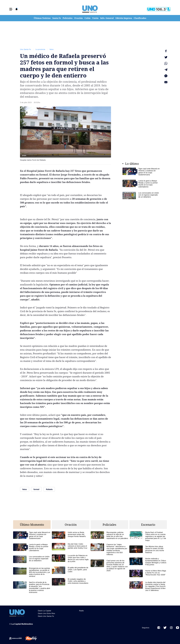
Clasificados (140, 18)
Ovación (78, 18)
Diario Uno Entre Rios (46, 613)
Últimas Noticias (42, 18)
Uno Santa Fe (25, 49)
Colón (87, 18)
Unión (95, 18)
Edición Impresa (124, 18)
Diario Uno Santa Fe (46, 616)
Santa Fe (57, 18)
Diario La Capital (44, 611)
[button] (11, 9)
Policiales (68, 18)
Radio (81, 611)
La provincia (40, 49)
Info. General (107, 18)
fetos (52, 49)
